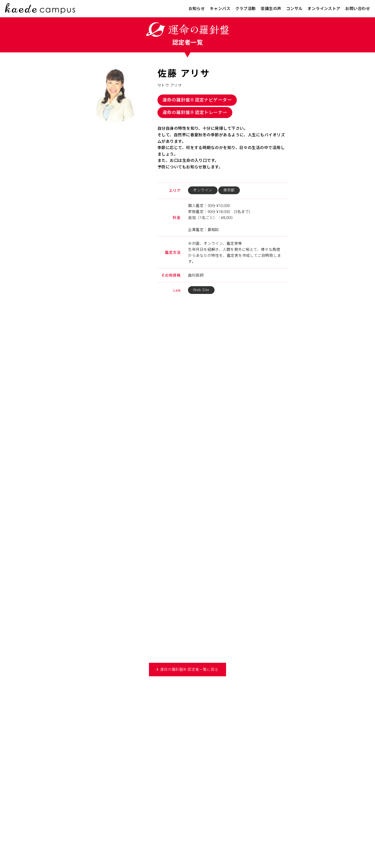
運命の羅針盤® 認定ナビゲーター (197, 100)
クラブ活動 (246, 9)
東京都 (229, 190)
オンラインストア (324, 9)
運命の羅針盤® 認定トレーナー (195, 113)
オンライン (203, 190)
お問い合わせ (358, 9)
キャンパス (220, 9)
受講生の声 (271, 9)
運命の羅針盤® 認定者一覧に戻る (189, 670)
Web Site (201, 290)
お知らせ (197, 9)
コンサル (294, 9)
